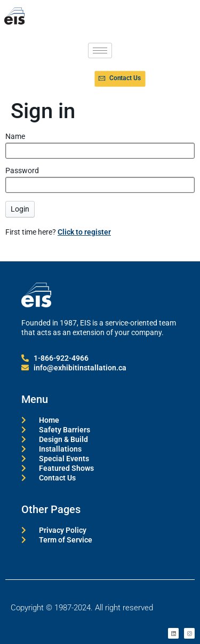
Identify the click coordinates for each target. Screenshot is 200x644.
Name (15, 136)
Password (22, 170)
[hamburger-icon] (100, 51)
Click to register (84, 232)
